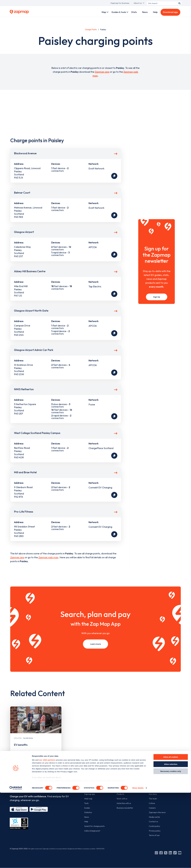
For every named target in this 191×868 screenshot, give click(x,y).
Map (104, 12)
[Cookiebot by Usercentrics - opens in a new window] (16, 863)
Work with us (122, 799)
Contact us (153, 821)
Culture (152, 803)
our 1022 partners (47, 835)
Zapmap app (102, 72)
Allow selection (171, 839)
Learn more (95, 644)
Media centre (154, 817)
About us (138, 3)
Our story (153, 794)
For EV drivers (92, 786)
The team (153, 799)
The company (156, 786)
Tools (86, 803)
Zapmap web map (48, 557)
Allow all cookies (171, 832)
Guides (87, 808)
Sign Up (157, 297)
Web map (88, 799)
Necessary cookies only (171, 847)
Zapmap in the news (157, 812)
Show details (138, 863)
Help (155, 12)
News (145, 12)
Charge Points (91, 29)
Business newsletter (125, 808)
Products (120, 794)
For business (123, 786)
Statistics (88, 812)
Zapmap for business (120, 3)
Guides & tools (119, 12)
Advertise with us (124, 803)
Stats (134, 12)
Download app (170, 12)
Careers (152, 808)
